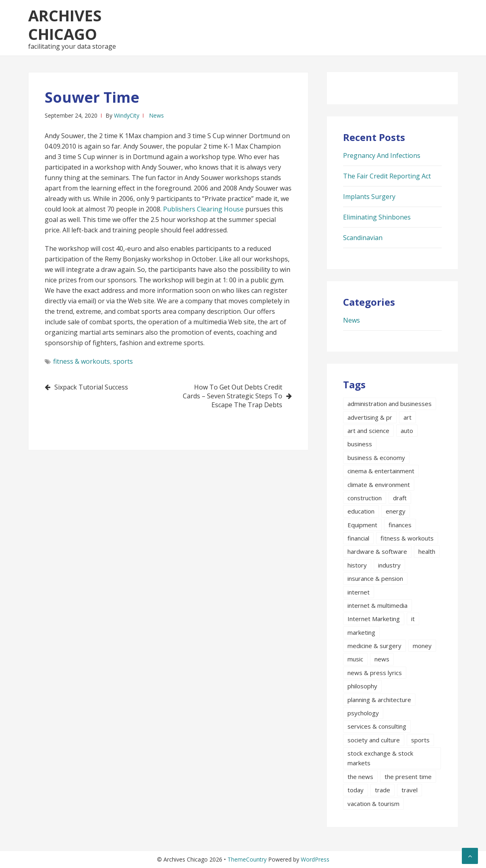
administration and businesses (390, 404)
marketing (361, 632)
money (422, 646)
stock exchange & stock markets (380, 758)
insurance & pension (375, 578)
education (361, 511)
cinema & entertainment (381, 471)
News (156, 115)
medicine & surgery (374, 646)
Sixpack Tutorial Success (91, 387)
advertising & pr (370, 417)
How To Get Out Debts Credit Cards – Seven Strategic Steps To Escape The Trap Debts (233, 396)
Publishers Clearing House (203, 209)
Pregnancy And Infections (382, 155)
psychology (363, 713)
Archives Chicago (65, 25)
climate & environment (379, 485)
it (413, 619)
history (357, 565)
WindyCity (127, 115)
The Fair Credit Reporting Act (387, 176)
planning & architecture (379, 700)
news (382, 659)
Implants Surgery (369, 197)
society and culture (374, 740)
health (427, 551)
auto (407, 431)
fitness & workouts (82, 361)
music (355, 659)
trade (383, 790)
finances (400, 525)
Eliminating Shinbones (377, 217)
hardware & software (377, 551)
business (360, 444)
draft (400, 498)
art (407, 417)
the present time (408, 777)
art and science (368, 431)
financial (358, 538)
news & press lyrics (375, 673)
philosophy (362, 686)
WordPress (315, 859)
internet (359, 592)
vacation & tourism (373, 804)
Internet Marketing (374, 619)
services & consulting (377, 726)
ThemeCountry (247, 859)
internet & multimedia (377, 605)
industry (389, 565)
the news (360, 777)
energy (396, 511)
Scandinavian (363, 238)
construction (365, 498)
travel (409, 790)
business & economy (376, 458)
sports (123, 361)
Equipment (362, 525)
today (356, 790)
